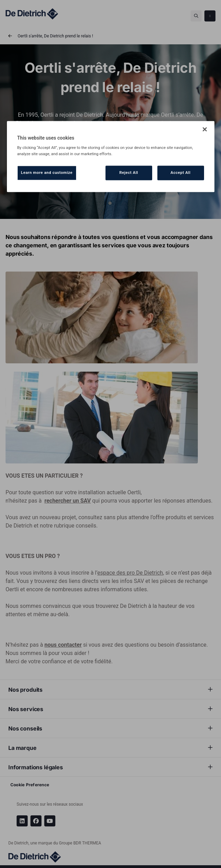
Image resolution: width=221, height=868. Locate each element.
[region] (111, 156)
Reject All (129, 172)
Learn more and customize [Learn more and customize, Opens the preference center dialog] (47, 172)
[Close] (205, 129)
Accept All (181, 172)
